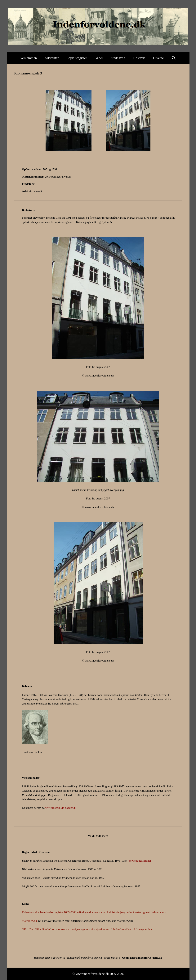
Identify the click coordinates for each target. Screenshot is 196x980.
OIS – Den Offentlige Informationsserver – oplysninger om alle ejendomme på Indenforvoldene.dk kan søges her (87, 929)
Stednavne (118, 58)
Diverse (158, 58)
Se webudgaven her (140, 861)
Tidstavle (139, 58)
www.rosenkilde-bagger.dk (61, 808)
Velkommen (28, 58)
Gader (99, 58)
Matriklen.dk (29, 921)
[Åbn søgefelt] (174, 58)
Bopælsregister (77, 58)
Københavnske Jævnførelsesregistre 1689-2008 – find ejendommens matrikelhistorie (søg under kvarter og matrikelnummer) (94, 912)
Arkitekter (51, 58)
